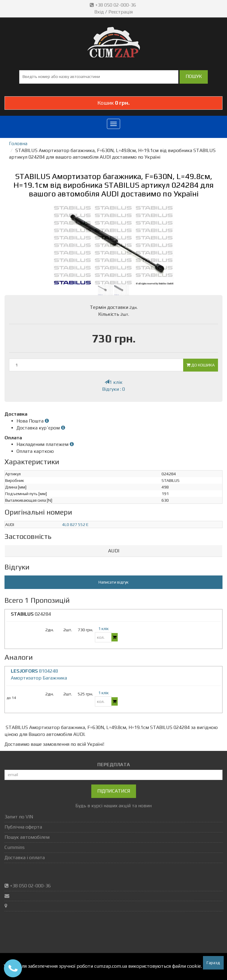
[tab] (114, 551)
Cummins (15, 847)
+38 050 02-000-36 (114, 5)
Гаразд (213, 963)
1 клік (114, 382)
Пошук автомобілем (27, 837)
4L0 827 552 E (75, 524)
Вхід (99, 12)
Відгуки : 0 (114, 389)
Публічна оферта (23, 827)
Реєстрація (121, 12)
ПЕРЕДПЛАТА (114, 765)
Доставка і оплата (25, 858)
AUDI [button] (114, 551)
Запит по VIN (19, 817)
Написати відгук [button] (114, 582)
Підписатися (114, 791)
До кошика (201, 365)
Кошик (114, 103)
